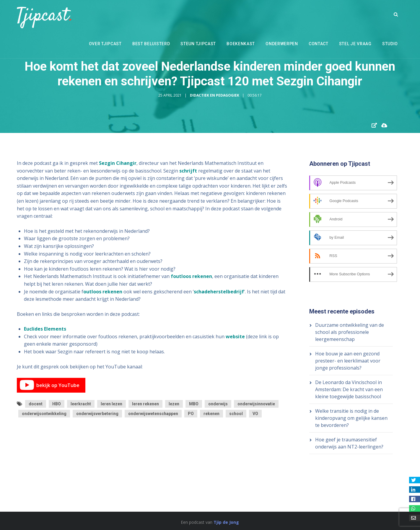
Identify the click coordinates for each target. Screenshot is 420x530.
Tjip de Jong (226, 522)
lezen (174, 404)
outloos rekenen (103, 292)
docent (36, 404)
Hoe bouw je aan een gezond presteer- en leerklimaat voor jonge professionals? (348, 361)
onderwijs (218, 404)
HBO (57, 404)
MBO (194, 404)
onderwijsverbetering (97, 414)
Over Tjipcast (105, 44)
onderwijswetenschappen (153, 414)
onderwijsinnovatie (256, 404)
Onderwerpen (282, 44)
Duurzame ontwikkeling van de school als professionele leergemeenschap (350, 332)
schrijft (188, 171)
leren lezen (111, 404)
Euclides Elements (45, 329)
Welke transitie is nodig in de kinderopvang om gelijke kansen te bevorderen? (351, 418)
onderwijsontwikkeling (44, 414)
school (236, 414)
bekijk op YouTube (50, 385)
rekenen (211, 414)
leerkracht (81, 404)
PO (191, 414)
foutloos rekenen (191, 276)
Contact (319, 44)
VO (255, 414)
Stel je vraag (355, 44)
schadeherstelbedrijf (219, 292)
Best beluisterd (151, 44)
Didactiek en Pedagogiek (215, 95)
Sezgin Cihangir (118, 163)
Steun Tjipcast (198, 44)
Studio (390, 44)
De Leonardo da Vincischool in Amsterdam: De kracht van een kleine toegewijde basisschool (349, 389)
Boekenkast (241, 44)
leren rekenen (145, 404)
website (235, 336)
